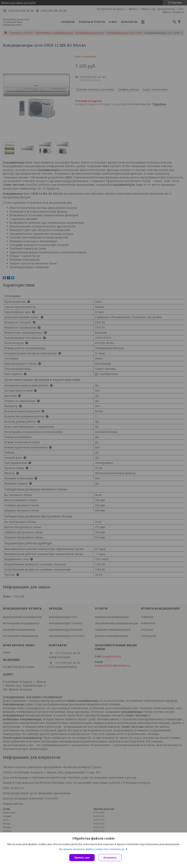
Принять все (82, 858)
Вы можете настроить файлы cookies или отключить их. (92, 849)
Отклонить (110, 858)
